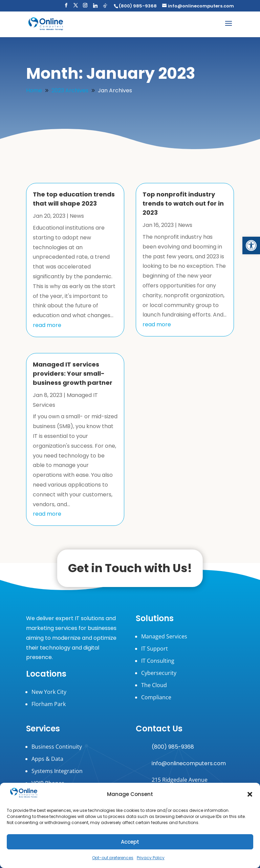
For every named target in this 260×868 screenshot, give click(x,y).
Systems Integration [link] (57, 771)
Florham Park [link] (49, 704)
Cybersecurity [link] (159, 673)
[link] (251, 245)
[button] (250, 794)
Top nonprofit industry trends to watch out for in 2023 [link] (183, 203)
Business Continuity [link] (57, 747)
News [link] (77, 216)
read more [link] (47, 325)
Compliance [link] (156, 697)
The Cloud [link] (154, 685)
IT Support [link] (155, 649)
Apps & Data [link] (47, 759)
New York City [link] (49, 692)
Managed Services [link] (164, 636)
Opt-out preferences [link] (113, 858)
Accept (130, 842)
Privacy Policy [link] (151, 858)
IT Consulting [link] (158, 661)
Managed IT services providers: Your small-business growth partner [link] (73, 373)
